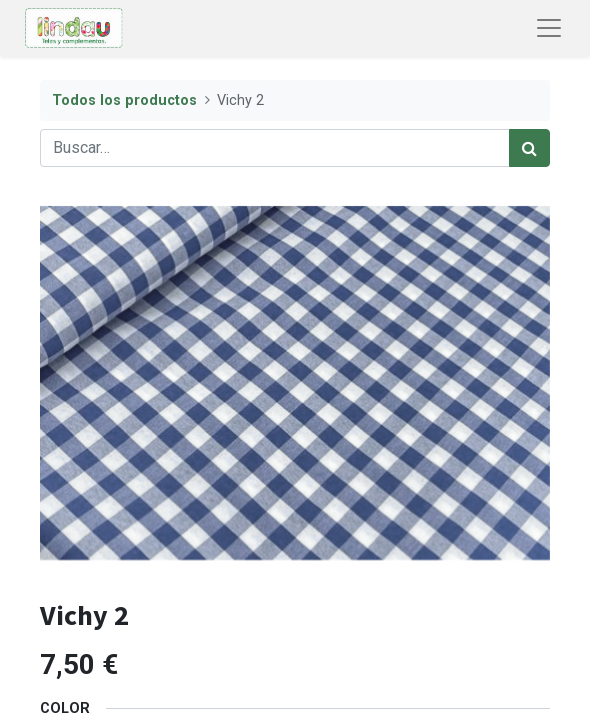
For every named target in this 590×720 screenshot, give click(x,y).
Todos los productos (124, 100)
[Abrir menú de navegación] (549, 28)
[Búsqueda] (529, 148)
